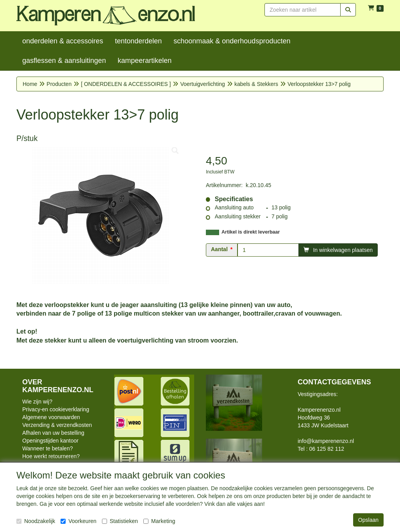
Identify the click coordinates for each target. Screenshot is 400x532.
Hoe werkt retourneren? (51, 456)
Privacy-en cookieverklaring (56, 409)
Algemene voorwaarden (51, 417)
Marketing (159, 521)
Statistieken (120, 521)
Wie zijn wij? (37, 402)
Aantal (219, 249)
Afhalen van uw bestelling (53, 433)
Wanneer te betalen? (47, 448)
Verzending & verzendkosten (57, 425)
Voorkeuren (79, 521)
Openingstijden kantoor (50, 441)
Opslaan (368, 520)
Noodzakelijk (36, 521)
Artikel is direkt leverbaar (251, 232)
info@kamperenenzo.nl (326, 441)
